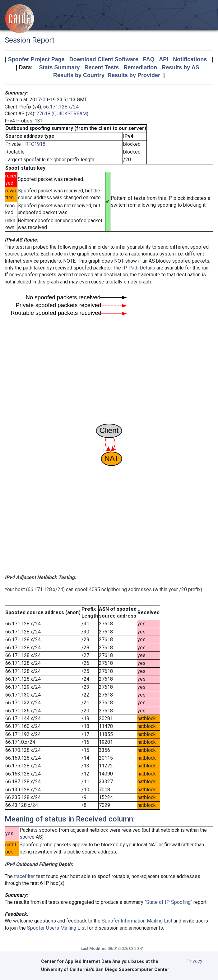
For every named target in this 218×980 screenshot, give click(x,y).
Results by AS (180, 67)
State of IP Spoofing (168, 902)
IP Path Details (139, 268)
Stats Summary (59, 67)
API (164, 59)
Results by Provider (134, 75)
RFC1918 (35, 144)
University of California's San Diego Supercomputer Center (105, 970)
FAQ (149, 59)
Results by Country (79, 75)
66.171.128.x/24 (61, 107)
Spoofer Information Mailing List (137, 921)
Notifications (190, 59)
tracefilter (24, 876)
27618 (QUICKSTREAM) (62, 114)
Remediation (140, 67)
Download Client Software (104, 59)
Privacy (194, 961)
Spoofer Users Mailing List (56, 928)
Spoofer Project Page (36, 59)
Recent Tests (102, 67)
